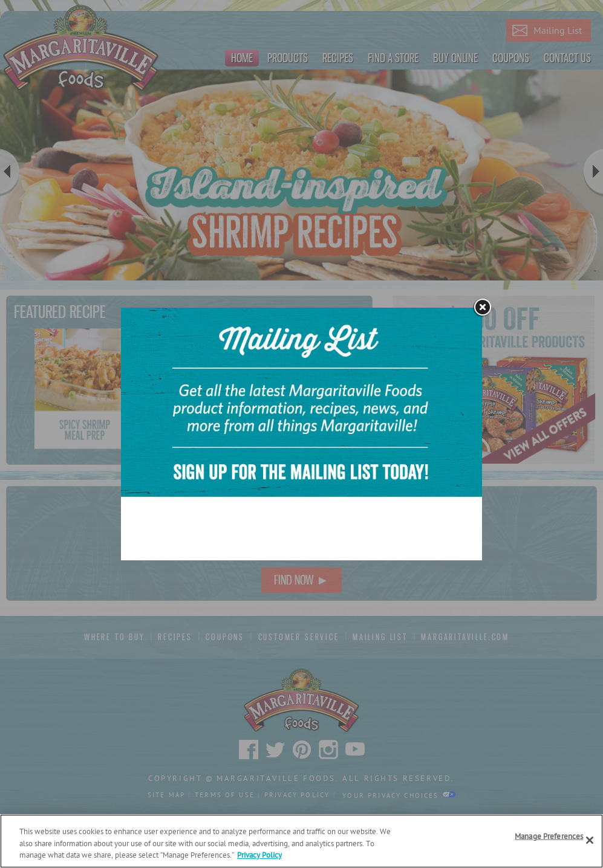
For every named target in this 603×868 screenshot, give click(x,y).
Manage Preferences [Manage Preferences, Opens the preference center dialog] (549, 836)
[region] (301, 841)
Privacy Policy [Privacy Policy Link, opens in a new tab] (259, 856)
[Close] (590, 840)
